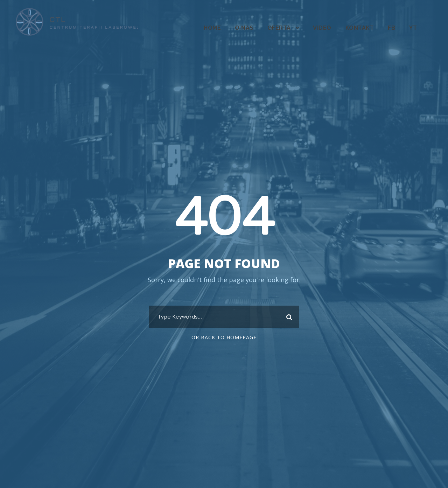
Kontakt (360, 28)
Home (212, 28)
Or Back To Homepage (224, 337)
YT (413, 28)
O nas (244, 28)
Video (322, 28)
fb (391, 28)
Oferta (279, 28)
